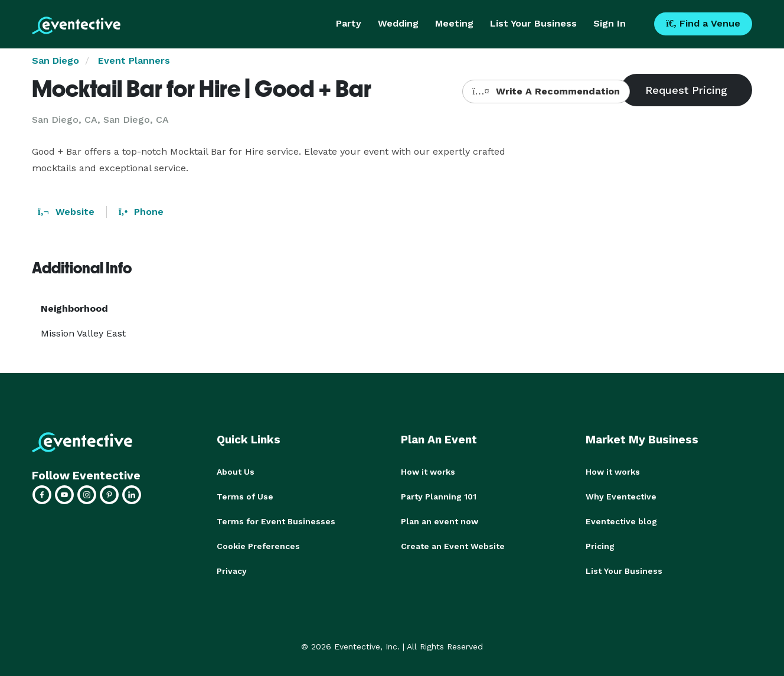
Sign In (610, 23)
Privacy (232, 571)
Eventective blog (621, 521)
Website (66, 212)
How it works (428, 472)
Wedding (398, 23)
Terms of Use (245, 497)
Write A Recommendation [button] (546, 91)
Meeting (454, 23)
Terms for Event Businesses (276, 521)
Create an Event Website (453, 546)
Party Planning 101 (439, 497)
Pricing (600, 546)
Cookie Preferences (258, 546)
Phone (141, 212)
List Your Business (533, 23)
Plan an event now (440, 521)
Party (349, 23)
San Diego (55, 61)
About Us (236, 472)
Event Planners (134, 61)
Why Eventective (621, 497)
